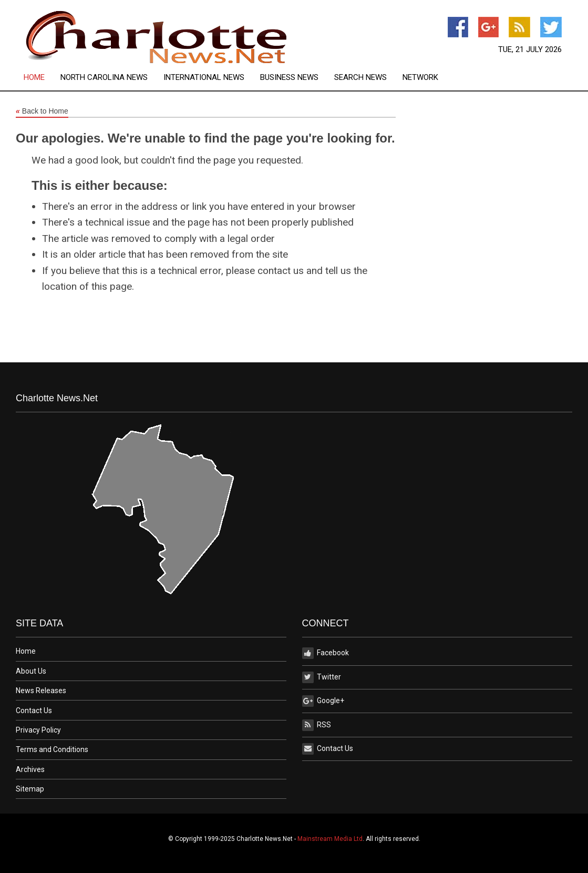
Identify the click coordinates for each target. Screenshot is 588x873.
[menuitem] (42, 78)
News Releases (41, 691)
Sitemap (30, 789)
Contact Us (34, 710)
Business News (289, 78)
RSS (317, 725)
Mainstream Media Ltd (330, 839)
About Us (31, 671)
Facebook (326, 653)
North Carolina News (104, 78)
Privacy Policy (38, 730)
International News (204, 78)
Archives (30, 769)
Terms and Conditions (52, 749)
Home (34, 78)
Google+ (323, 701)
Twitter (322, 677)
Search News (360, 78)
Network (420, 78)
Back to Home (42, 111)
